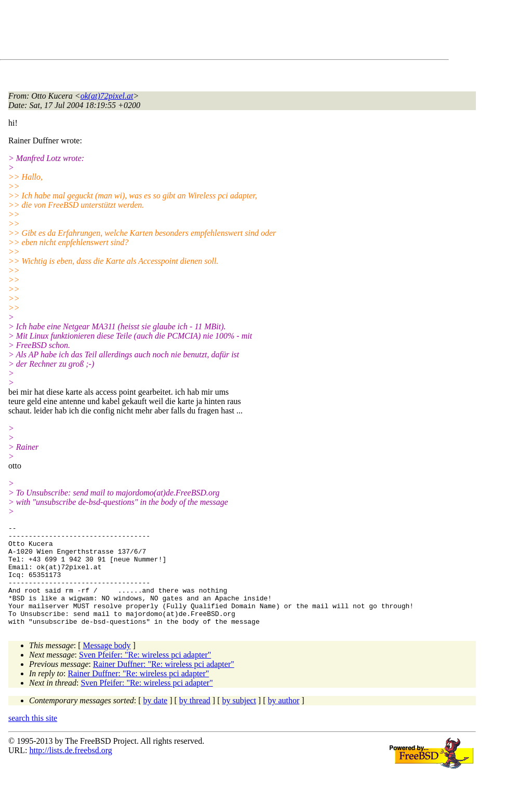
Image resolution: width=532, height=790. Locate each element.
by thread (195, 721)
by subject (239, 721)
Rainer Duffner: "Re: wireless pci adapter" (164, 684)
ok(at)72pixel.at (107, 96)
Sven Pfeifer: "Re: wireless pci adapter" (145, 675)
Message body (107, 666)
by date (156, 721)
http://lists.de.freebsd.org (70, 771)
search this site (33, 738)
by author (283, 721)
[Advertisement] (197, 32)
